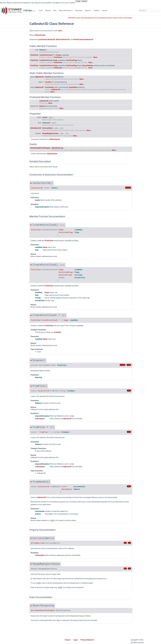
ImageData (12, 227)
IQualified (12, 252)
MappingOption (14, 471)
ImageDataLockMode (16, 468)
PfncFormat (13, 486)
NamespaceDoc (14, 301)
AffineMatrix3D (14, 141)
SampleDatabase (14, 116)
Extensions (12, 73)
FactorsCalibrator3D (15, 209)
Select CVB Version (66, 11)
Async (11, 55)
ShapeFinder (13, 120)
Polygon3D (12, 360)
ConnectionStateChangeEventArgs (20, 169)
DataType (12, 184)
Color (10, 64)
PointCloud (12, 354)
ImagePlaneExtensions (16, 240)
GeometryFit (13, 218)
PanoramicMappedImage (17, 308)
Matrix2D (12, 286)
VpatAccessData (14, 425)
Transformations (14, 415)
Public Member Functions (89, 18)
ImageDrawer (13, 231)
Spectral (11, 126)
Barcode (11, 58)
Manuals (48, 11)
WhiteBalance (13, 428)
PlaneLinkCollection (15, 326)
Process (11, 363)
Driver (11, 70)
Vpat (10, 422)
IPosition (11, 249)
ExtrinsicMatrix (63, 128)
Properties (12, 110)
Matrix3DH (12, 292)
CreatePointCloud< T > (62, 55)
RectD (11, 375)
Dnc (10, 67)
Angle (11, 147)
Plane (10, 317)
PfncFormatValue (14, 311)
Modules (97, 11)
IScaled (11, 258)
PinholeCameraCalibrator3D (18, 314)
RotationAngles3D (15, 388)
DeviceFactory (13, 200)
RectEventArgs (13, 378)
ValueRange (13, 419)
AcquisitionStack (14, 437)
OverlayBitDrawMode (16, 480)
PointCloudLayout (14, 499)
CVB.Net (5, 18)
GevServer (12, 92)
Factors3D (12, 206)
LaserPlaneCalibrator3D (16, 264)
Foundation (12, 79)
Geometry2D (13, 86)
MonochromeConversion (17, 474)
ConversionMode (14, 449)
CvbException (13, 181)
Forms (11, 76)
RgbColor (12, 385)
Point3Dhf (12, 351)
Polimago (12, 107)
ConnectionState (14, 446)
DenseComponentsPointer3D (18, 190)
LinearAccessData (15, 274)
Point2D (11, 329)
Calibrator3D (13, 160)
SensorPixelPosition (15, 502)
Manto (11, 95)
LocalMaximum (14, 280)
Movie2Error (13, 520)
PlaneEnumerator (14, 323)
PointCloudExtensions (16, 357)
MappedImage (13, 283)
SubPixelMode (13, 508)
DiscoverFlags (13, 459)
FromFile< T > (65, 82)
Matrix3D (12, 289)
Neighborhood (13, 477)
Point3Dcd (12, 335)
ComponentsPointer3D (16, 163)
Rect (10, 372)
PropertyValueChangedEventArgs (20, 366)
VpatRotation (13, 517)
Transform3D (13, 412)
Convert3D (12, 172)
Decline (84, 1)
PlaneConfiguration (15, 320)
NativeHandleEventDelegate (18, 533)
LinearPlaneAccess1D (16, 277)
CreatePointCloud (61, 60)
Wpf (10, 135)
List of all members (143, 18)
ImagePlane (13, 234)
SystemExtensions (15, 409)
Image (11, 224)
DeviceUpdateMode (15, 456)
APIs (55, 11)
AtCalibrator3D (13, 157)
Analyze (11, 144)
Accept (78, 1)
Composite (12, 166)
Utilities (11, 129)
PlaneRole (12, 493)
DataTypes (12, 187)
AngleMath (12, 150)
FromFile (63, 77)
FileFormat (12, 462)
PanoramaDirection (15, 483)
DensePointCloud (14, 194)
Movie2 (11, 104)
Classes (105, 11)
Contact (68, 640)
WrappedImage (14, 434)
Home (41, 11)
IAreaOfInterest (14, 221)
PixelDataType (13, 489)
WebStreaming (13, 132)
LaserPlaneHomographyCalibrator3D (21, 267)
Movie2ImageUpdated (16, 526)
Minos (11, 101)
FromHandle (64, 87)
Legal (75, 640)
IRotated (11, 255)
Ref (10, 382)
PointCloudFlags (14, 496)
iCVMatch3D (9, 46)
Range (11, 369)
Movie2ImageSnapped (16, 523)
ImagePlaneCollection (16, 237)
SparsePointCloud (15, 406)
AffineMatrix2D (14, 138)
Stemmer (8, 49)
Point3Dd (12, 341)
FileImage (12, 215)
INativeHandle (13, 246)
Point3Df (11, 345)
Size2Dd (11, 400)
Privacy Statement (87, 640)
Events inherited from (59, 154)
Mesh (10, 298)
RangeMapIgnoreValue (66, 133)
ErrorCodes (12, 203)
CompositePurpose (15, 443)
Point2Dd (12, 332)
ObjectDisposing (72, 148)
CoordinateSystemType (16, 452)
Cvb (8, 52)
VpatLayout (12, 514)
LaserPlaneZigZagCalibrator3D (19, 271)
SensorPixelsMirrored (16, 505)
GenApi (11, 83)
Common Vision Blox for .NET (13, 39)
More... (76, 31)
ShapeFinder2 (13, 123)
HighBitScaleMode (15, 465)
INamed (11, 243)
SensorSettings (14, 394)
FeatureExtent (13, 212)
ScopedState (13, 391)
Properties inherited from (60, 139)
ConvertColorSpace (15, 175)
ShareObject (88, 87)
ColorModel (12, 440)
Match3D (12, 98)
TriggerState (13, 511)
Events (135, 18)
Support (88, 11)
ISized (11, 261)
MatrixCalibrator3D (15, 295)
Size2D (11, 397)
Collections (12, 61)
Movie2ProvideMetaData (17, 529)
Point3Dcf (12, 338)
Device (11, 197)
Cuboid (11, 178)
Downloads (79, 11)
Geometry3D (13, 89)
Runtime (11, 113)
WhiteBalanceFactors (16, 431)
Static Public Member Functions (104, 18)
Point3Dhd (12, 348)
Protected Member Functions (120, 18)
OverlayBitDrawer (14, 304)
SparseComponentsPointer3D (18, 403)
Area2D (11, 153)
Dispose (57, 106)
